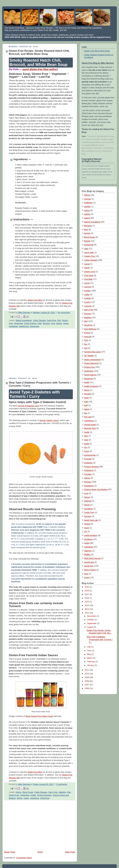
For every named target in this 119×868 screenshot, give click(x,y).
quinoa (87, 478)
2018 (87, 591)
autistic (87, 214)
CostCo (87, 302)
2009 (87, 677)
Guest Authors (30, 323)
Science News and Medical (96, 489)
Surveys (88, 516)
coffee (87, 295)
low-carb (88, 417)
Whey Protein (90, 570)
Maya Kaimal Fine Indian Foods (39, 716)
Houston (88, 394)
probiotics (88, 463)
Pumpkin (88, 474)
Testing (87, 524)
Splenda (88, 501)
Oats (86, 440)
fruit (86, 348)
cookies (87, 298)
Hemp (87, 390)
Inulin (86, 398)
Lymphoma (89, 421)
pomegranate (90, 455)
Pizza (87, 451)
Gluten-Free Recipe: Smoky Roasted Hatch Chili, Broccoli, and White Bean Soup (39, 52)
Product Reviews (44, 795)
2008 (87, 681)
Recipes (46, 323)
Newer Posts (10, 852)
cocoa (87, 283)
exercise (88, 337)
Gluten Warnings (91, 363)
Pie (86, 447)
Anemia (87, 199)
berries (87, 233)
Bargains (88, 226)
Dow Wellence (90, 329)
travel (87, 528)
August (90, 627)
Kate (40, 323)
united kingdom (91, 535)
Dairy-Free (52, 320)
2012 (87, 613)
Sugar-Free (89, 512)
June (89, 651)
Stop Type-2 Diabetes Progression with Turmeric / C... (100, 639)
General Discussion (93, 352)
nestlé (87, 432)
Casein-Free (89, 256)
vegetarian (13, 326)
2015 (87, 602)
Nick (86, 436)
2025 (87, 587)
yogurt (87, 577)
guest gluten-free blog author (40, 69)
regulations (89, 486)
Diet (59, 320)
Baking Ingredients (24, 320)
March (90, 658)
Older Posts (70, 852)
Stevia (87, 505)
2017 (87, 594)
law (86, 413)
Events (87, 333)
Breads (87, 241)
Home (40, 852)
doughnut (88, 325)
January (91, 665)
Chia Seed (89, 275)
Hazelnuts (88, 379)
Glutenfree (19, 323)
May (89, 654)
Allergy (18, 792)
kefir (86, 405)
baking (87, 218)
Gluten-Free (14, 795)
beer (86, 230)
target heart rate (91, 520)
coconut (88, 287)
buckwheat (89, 245)
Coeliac (87, 291)
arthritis (87, 207)
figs (86, 344)
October (91, 620)
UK (86, 532)
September (92, 623)
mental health (90, 425)
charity (87, 268)
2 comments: (62, 784)
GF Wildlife (89, 356)
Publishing (89, 470)
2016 (87, 598)
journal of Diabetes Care (29, 406)
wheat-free (35, 326)
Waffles (87, 555)
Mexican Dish (90, 428)
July (89, 647)
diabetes (62, 792)
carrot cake (89, 253)
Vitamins (88, 551)
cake (86, 249)
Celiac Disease (40, 320)
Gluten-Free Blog (35, 300)
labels (87, 409)
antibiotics (88, 203)
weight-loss (24, 326)
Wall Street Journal (92, 558)
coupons (88, 306)
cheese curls (90, 272)
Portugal (88, 459)
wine (86, 574)
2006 (87, 688)
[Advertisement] (28, 354)
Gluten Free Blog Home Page (97, 51)
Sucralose (88, 509)
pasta (87, 444)
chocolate (88, 279)
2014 (87, 605)
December (92, 616)
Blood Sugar (28, 792)
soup (53, 323)
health (33, 795)
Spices (59, 323)
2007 (87, 685)
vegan (66, 323)
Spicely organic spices (49, 420)
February (91, 662)
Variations (88, 539)
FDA (86, 340)
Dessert (87, 314)
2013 (87, 609)
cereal (87, 264)
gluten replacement (92, 360)
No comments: (64, 313)
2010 (87, 674)
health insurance (91, 386)
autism (87, 210)
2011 (87, 670)
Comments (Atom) (24, 858)
